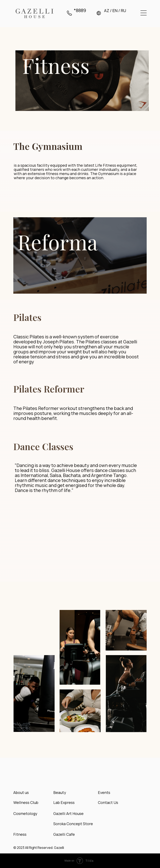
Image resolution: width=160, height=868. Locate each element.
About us (21, 792)
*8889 (80, 10)
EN (115, 11)
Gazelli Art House (68, 813)
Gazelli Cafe (64, 834)
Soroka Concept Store (73, 824)
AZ (107, 11)
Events (104, 792)
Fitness (20, 834)
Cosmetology (25, 813)
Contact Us (108, 802)
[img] (34, 13)
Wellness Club (26, 802)
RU (123, 11)
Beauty (60, 792)
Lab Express (64, 802)
